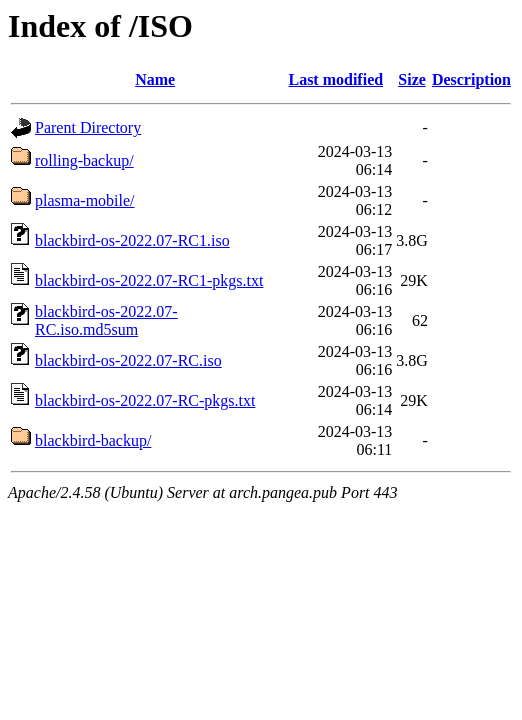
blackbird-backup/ (93, 440)
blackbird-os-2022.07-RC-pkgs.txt (145, 400)
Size (412, 79)
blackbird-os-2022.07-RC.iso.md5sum (106, 320)
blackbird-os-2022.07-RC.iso (128, 360)
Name (155, 79)
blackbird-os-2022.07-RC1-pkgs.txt (149, 280)
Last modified (335, 79)
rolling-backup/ (84, 160)
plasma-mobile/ (85, 200)
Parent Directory (88, 127)
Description (471, 79)
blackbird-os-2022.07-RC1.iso (132, 240)
